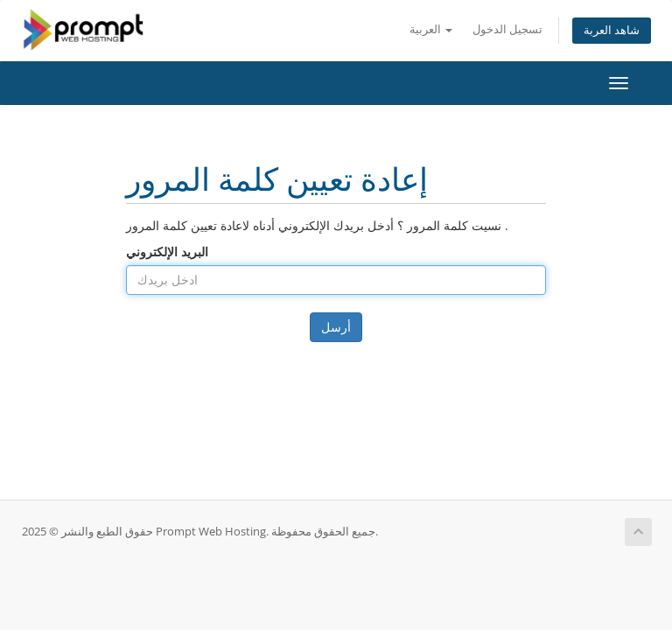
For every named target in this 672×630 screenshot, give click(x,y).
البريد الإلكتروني (167, 252)
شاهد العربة (612, 30)
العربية (431, 29)
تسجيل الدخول (507, 29)
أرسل (336, 327)
